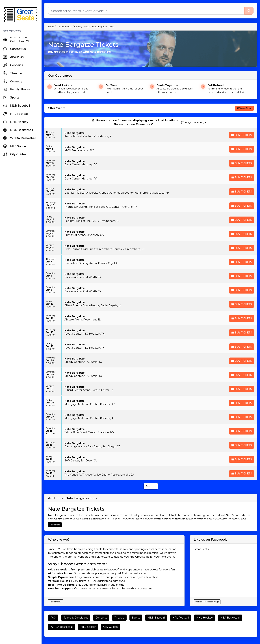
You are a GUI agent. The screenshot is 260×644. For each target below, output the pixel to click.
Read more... (56, 602)
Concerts (101, 618)
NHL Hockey (204, 618)
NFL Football (181, 618)
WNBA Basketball (62, 627)
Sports (136, 618)
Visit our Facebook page (207, 602)
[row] (151, 135)
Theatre (119, 618)
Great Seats (201, 549)
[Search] (146, 11)
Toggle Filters (244, 108)
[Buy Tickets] (241, 135)
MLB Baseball (156, 618)
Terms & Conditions (76, 618)
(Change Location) (194, 122)
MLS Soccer (88, 627)
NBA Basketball (230, 618)
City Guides (110, 627)
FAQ (53, 618)
